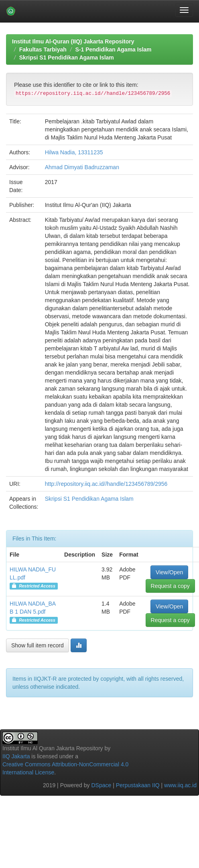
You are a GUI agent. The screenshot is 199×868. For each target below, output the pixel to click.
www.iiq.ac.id (180, 785)
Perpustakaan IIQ (138, 785)
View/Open (169, 572)
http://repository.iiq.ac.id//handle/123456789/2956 (106, 484)
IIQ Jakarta (16, 756)
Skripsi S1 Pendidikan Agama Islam (67, 57)
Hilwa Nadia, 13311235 (74, 152)
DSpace (101, 785)
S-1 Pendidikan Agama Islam (113, 49)
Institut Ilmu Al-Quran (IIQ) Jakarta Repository (73, 41)
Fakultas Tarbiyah (43, 49)
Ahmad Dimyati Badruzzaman (82, 167)
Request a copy (170, 586)
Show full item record (38, 645)
